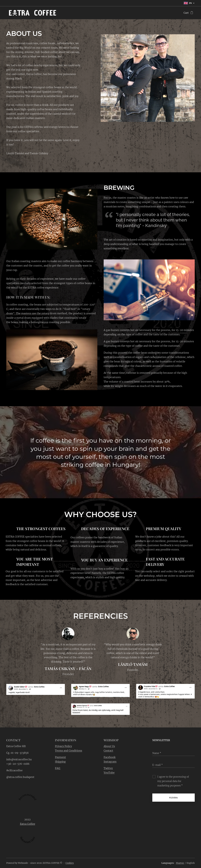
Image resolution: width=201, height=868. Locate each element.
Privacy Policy (63, 746)
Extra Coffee (28, 824)
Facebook (110, 757)
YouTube (109, 773)
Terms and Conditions (69, 751)
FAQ (58, 768)
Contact (108, 751)
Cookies (70, 863)
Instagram (110, 762)
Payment (60, 757)
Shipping (60, 762)
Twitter (108, 768)
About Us (109, 746)
